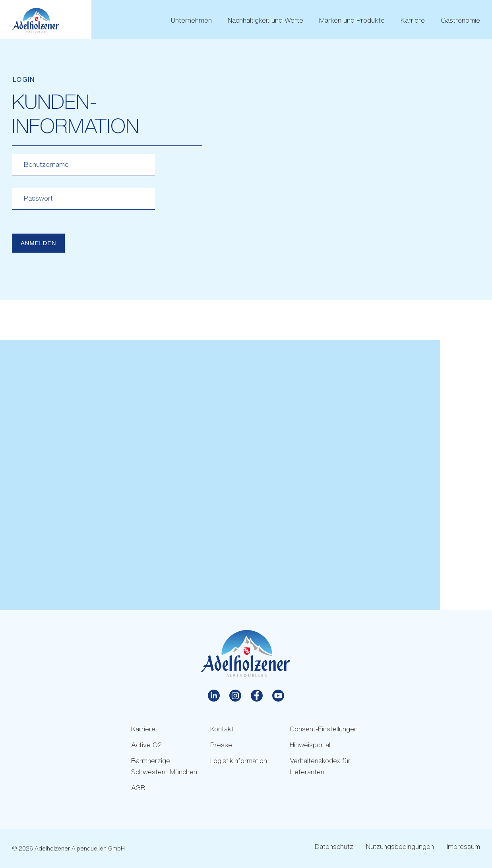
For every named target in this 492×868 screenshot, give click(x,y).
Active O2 (146, 745)
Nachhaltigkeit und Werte (265, 20)
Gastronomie (460, 20)
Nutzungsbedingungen (400, 846)
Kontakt (222, 729)
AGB (138, 788)
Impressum (463, 846)
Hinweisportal (310, 745)
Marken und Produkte (352, 20)
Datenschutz (334, 846)
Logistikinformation (239, 761)
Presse (221, 745)
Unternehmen (191, 20)
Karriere (413, 20)
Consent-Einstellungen (324, 729)
